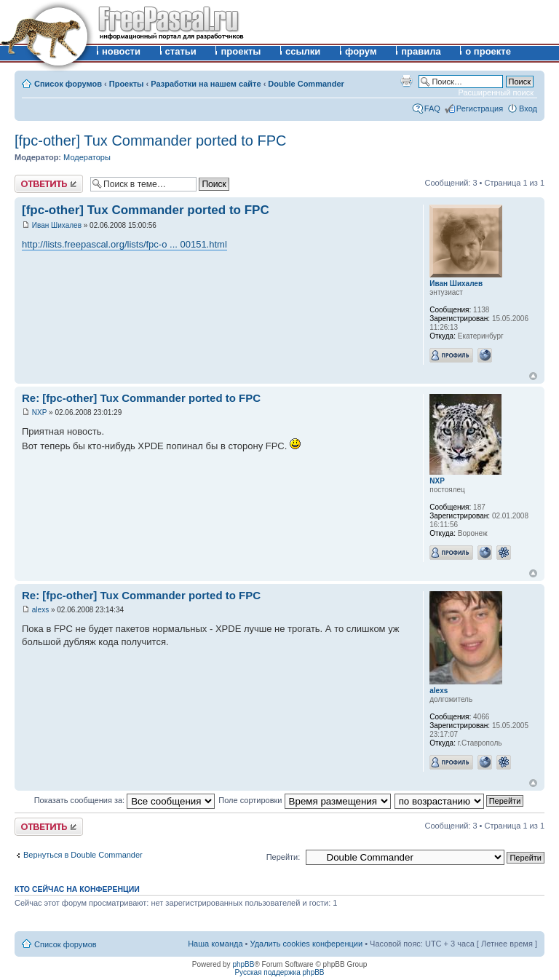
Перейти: (284, 857)
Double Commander (306, 84)
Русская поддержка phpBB (279, 972)
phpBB (243, 964)
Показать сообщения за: (125, 800)
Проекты (127, 84)
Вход (528, 108)
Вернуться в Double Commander (83, 855)
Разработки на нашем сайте (206, 84)
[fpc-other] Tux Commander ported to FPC (151, 141)
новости (121, 51)
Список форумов (68, 84)
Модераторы (87, 157)
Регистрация (480, 108)
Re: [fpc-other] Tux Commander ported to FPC (141, 398)
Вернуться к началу (533, 376)
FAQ (432, 108)
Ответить (49, 184)
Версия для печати (406, 81)
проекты (241, 51)
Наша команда (215, 944)
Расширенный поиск (496, 92)
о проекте (488, 51)
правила (421, 51)
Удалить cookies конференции (307, 944)
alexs (40, 610)
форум (361, 51)
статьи (181, 51)
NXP (40, 412)
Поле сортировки (304, 800)
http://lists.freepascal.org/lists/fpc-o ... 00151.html (124, 244)
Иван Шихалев (57, 225)
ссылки (303, 51)
